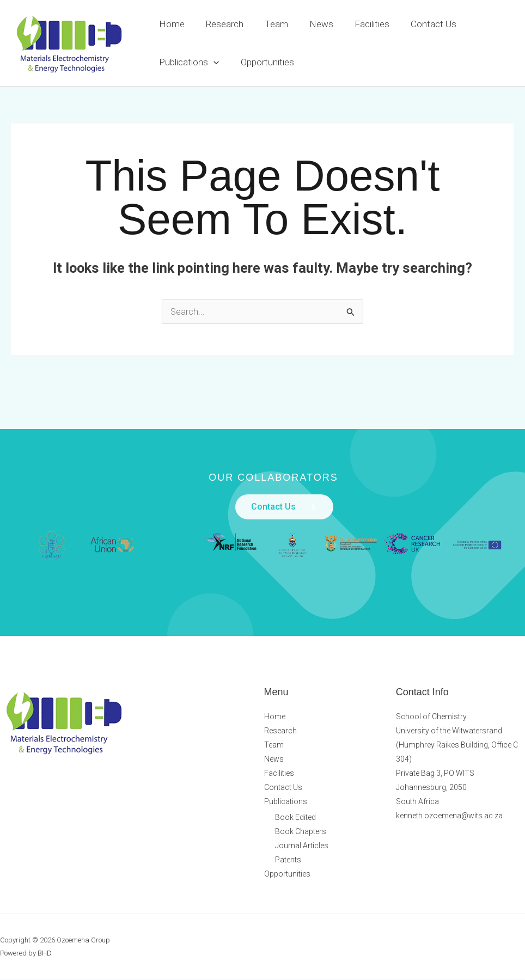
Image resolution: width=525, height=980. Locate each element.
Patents (288, 860)
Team (270, 24)
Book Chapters (301, 832)
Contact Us (419, 24)
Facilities (360, 24)
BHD (45, 954)
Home (171, 24)
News (312, 24)
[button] (212, 62)
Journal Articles (302, 846)
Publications (188, 62)
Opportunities (263, 62)
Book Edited (295, 818)
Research (221, 24)
